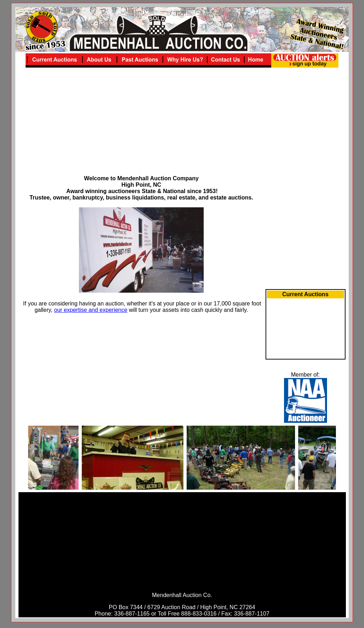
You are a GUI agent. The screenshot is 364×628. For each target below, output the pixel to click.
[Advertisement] (141, 126)
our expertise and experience (91, 310)
